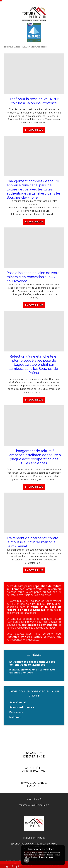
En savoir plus (34, 130)
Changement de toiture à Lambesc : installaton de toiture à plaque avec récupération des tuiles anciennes (34, 458)
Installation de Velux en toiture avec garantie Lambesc (32, 671)
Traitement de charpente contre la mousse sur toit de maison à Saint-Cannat (32, 544)
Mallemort (16, 717)
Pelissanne (16, 712)
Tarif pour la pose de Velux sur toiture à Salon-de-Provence (34, 101)
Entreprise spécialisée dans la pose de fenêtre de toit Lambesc (32, 663)
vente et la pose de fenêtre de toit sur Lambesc (34, 608)
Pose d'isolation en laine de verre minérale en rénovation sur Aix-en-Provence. (33, 277)
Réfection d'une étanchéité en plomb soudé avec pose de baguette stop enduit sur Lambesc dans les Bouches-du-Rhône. (34, 365)
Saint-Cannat (18, 703)
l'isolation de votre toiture (24, 637)
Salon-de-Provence (22, 707)
